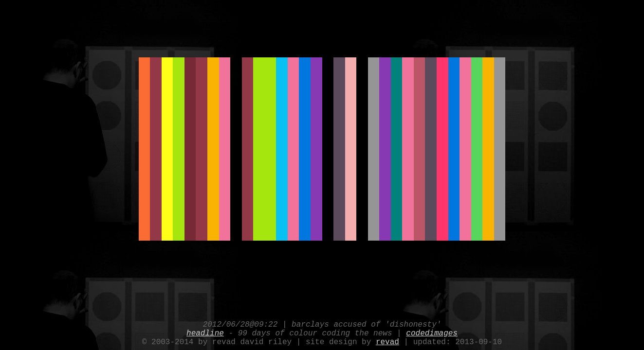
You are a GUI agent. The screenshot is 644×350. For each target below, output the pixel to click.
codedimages (432, 331)
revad (387, 341)
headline (205, 331)
